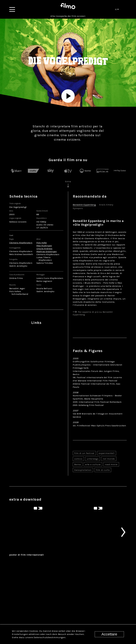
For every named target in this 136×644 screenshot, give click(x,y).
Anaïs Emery (106, 205)
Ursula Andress (44, 249)
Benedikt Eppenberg (84, 205)
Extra (68, 181)
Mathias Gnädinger (47, 251)
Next (128, 562)
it (117, 9)
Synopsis (78, 208)
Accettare (109, 634)
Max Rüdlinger (44, 246)
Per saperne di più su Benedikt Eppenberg (93, 313)
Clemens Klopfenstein (21, 243)
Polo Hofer (42, 243)
